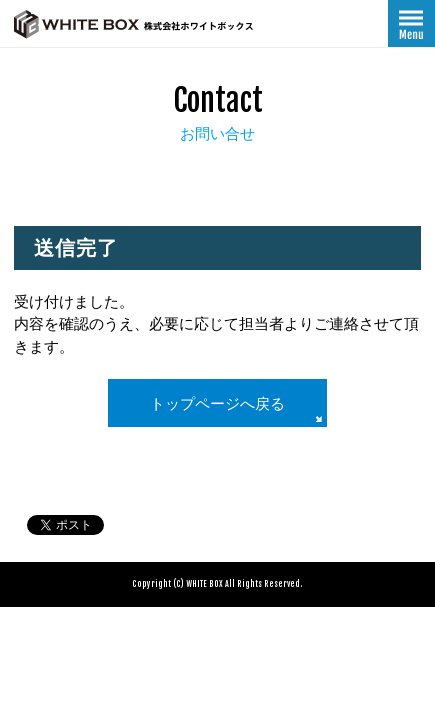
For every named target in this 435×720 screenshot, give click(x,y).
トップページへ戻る (217, 403)
